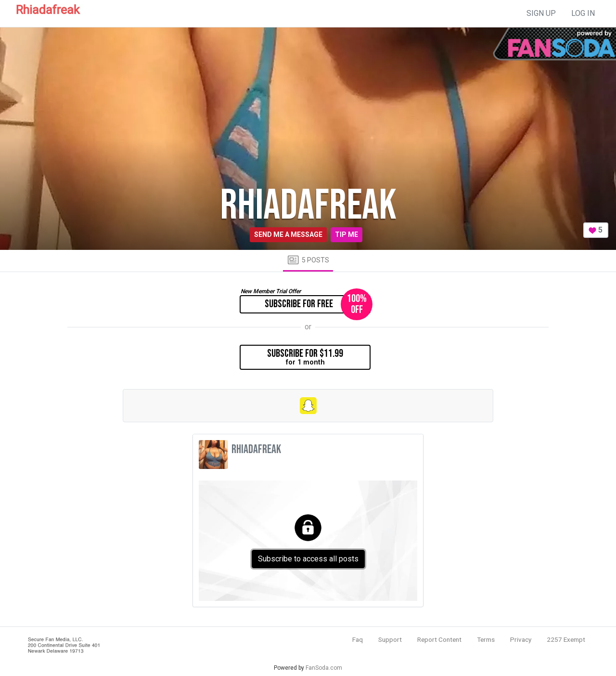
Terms (486, 639)
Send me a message (288, 234)
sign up (541, 13)
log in (583, 13)
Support (390, 639)
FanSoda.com (324, 668)
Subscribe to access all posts (308, 559)
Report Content (439, 639)
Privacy (521, 639)
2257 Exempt (566, 639)
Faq (358, 639)
